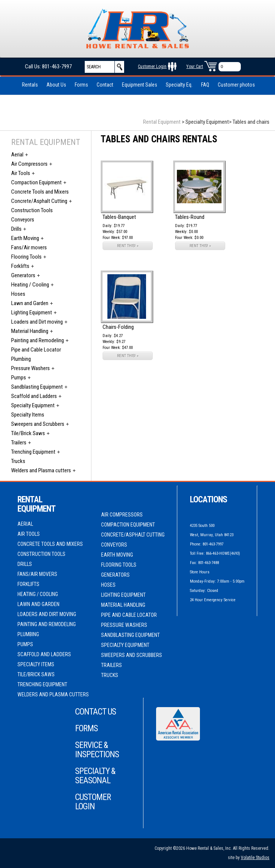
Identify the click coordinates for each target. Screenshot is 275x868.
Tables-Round (190, 217)
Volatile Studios (255, 858)
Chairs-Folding (118, 327)
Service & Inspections (97, 750)
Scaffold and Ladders (34, 396)
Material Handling (30, 331)
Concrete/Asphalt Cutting (39, 201)
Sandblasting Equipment (37, 387)
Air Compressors (29, 164)
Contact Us (96, 712)
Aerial (17, 155)
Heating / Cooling (30, 285)
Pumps (19, 378)
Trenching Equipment (33, 452)
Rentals (30, 85)
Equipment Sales (140, 85)
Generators (23, 275)
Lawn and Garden (30, 303)
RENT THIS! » (128, 246)
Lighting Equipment (32, 312)
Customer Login (152, 67)
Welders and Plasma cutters (41, 470)
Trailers (19, 443)
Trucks (18, 461)
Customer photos (236, 85)
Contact (105, 85)
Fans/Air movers (29, 247)
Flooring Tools (26, 257)
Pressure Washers (30, 368)
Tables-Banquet (119, 217)
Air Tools (21, 173)
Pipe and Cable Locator (36, 350)
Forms (81, 85)
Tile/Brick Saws (28, 433)
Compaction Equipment (36, 182)
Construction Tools (32, 210)
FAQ (205, 85)
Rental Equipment (162, 122)
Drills (16, 229)
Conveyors (23, 220)
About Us (56, 85)
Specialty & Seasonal (95, 776)
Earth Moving (25, 238)
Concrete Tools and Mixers (40, 192)
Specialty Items (28, 415)
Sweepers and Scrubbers (38, 424)
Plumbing (21, 359)
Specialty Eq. (179, 85)
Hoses (18, 294)
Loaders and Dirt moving (37, 322)
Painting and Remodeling (38, 340)
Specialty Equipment (33, 405)
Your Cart (195, 67)
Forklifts (20, 266)
